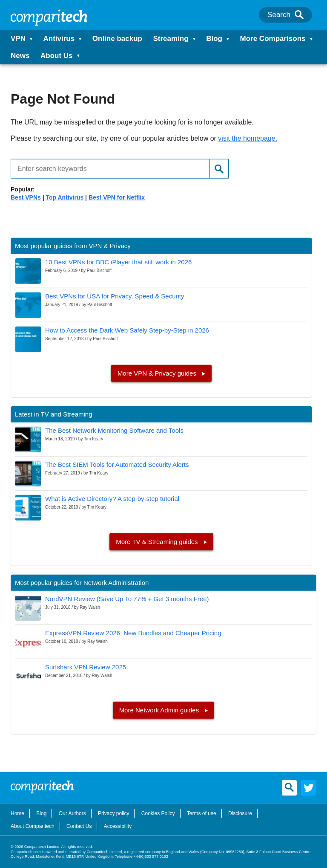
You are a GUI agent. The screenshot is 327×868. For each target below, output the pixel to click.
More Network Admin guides (160, 710)
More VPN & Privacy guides (158, 373)
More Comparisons (273, 39)
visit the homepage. (248, 138)
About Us (57, 56)
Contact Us (79, 826)
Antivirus (59, 39)
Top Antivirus (65, 197)
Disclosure (240, 813)
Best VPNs (26, 197)
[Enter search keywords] (107, 168)
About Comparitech (33, 826)
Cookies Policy (158, 813)
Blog (214, 39)
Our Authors (72, 813)
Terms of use (202, 813)
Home (17, 813)
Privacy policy (113, 813)
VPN (18, 39)
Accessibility (118, 826)
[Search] (299, 15)
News (20, 56)
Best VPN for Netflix (117, 197)
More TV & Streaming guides (158, 542)
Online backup (117, 39)
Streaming (171, 39)
